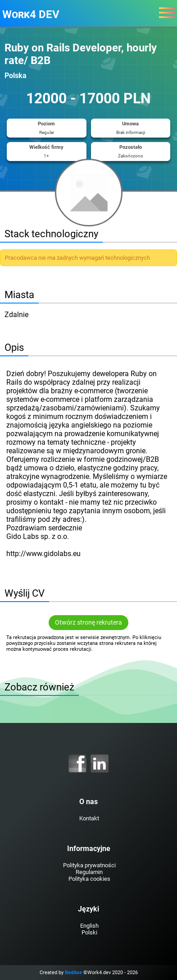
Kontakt (89, 818)
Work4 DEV (31, 14)
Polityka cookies (89, 879)
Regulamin (89, 872)
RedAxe (73, 973)
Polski (89, 932)
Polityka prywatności (89, 865)
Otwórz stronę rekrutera (88, 623)
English (89, 926)
